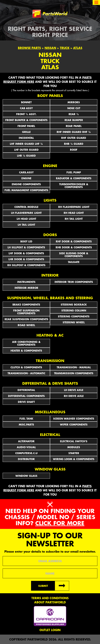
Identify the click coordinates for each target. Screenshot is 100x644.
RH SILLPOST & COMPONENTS (26, 265)
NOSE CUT (74, 108)
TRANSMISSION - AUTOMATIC (26, 373)
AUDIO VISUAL (26, 447)
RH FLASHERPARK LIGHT (74, 207)
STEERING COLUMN (74, 310)
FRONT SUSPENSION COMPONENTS (26, 312)
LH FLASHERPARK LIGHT (26, 213)
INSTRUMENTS (26, 282)
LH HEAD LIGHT (26, 219)
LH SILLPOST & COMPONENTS (26, 247)
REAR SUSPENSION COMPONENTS (26, 319)
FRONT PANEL (26, 126)
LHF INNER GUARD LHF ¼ (26, 144)
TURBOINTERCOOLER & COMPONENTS (74, 186)
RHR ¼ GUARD (74, 144)
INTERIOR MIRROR (26, 288)
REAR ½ (74, 114)
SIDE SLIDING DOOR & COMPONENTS (74, 255)
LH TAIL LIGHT (26, 225)
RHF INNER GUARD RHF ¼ (74, 132)
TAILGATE (74, 262)
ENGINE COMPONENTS (26, 184)
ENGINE (26, 178)
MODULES (74, 447)
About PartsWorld (50, 602)
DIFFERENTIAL (26, 390)
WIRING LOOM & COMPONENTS (74, 459)
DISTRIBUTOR (26, 459)
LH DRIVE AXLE (74, 390)
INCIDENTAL (26, 138)
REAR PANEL (74, 126)
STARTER (74, 453)
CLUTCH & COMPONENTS (26, 367)
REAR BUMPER (74, 120)
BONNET (26, 102)
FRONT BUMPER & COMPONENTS (26, 120)
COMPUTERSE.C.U (26, 453)
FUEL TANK (26, 419)
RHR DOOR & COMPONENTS (74, 247)
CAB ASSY (26, 108)
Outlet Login (50, 630)
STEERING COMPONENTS (74, 316)
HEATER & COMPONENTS (26, 351)
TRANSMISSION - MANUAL (74, 367)
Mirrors (74, 102)
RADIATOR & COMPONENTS (74, 178)
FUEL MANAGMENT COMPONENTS (26, 190)
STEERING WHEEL (74, 322)
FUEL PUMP (74, 172)
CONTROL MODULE (26, 207)
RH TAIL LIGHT (74, 219)
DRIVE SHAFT (26, 402)
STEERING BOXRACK (74, 304)
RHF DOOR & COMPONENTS (74, 241)
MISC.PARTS (26, 424)
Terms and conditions (50, 598)
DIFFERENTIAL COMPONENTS (26, 396)
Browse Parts (29, 48)
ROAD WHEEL (26, 325)
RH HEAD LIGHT (74, 213)
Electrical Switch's (74, 441)
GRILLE (26, 132)
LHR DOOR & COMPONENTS (26, 259)
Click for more (60, 523)
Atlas (78, 48)
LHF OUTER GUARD (26, 150)
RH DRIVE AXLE (74, 396)
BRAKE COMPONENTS (26, 304)
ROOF (74, 150)
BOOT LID (26, 241)
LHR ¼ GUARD (26, 156)
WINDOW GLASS (26, 476)
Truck (65, 48)
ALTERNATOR (26, 441)
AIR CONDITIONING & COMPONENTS (26, 343)
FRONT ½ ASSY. (26, 114)
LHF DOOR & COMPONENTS (26, 253)
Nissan (50, 48)
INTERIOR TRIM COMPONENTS (74, 282)
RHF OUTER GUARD (74, 138)
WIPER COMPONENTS (74, 424)
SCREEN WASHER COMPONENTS (74, 419)
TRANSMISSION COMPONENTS (74, 373)
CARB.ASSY (26, 172)
